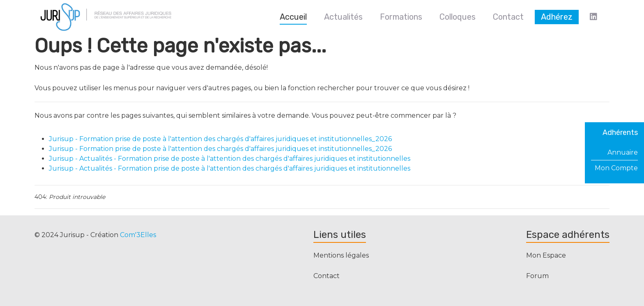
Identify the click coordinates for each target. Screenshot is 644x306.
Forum (537, 276)
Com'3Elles (138, 235)
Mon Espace (546, 255)
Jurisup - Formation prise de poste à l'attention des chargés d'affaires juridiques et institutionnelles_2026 (220, 139)
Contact (327, 276)
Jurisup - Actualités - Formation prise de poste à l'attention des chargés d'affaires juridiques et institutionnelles (230, 159)
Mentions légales (341, 255)
